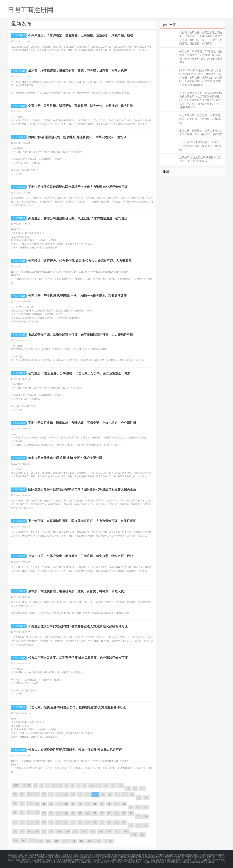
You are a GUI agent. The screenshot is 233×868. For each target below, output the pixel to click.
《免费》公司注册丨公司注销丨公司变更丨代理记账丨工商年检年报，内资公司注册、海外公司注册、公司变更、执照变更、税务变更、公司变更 (201, 38)
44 (66, 804)
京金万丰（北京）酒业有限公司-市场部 (152, 859)
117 (65, 841)
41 (44, 804)
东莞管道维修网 (80, 857)
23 (51, 795)
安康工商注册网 (31, 861)
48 (95, 804)
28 (87, 795)
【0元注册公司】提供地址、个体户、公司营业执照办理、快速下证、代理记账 (201, 146)
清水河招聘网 (208, 861)
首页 (16, 785)
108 (126, 832)
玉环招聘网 (184, 861)
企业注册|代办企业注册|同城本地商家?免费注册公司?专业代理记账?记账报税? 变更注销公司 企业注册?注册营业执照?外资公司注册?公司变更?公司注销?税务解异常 (201, 100)
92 (138, 825)
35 (139, 798)
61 (51, 813)
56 (15, 813)
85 (87, 822)
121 (98, 841)
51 (116, 804)
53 (131, 807)
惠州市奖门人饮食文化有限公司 (37, 859)
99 (51, 832)
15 (128, 788)
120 (90, 841)
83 (73, 822)
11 (99, 785)
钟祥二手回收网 (80, 861)
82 (66, 822)
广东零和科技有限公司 (203, 859)
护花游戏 (96, 855)
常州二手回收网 (95, 861)
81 (58, 822)
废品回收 (87, 855)
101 (67, 832)
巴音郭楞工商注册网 (181, 859)
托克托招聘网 (171, 861)
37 (15, 803)
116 (57, 841)
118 (73, 841)
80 (51, 822)
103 (84, 832)
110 (142, 835)
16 (135, 788)
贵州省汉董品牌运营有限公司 (170, 857)
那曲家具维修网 (25, 857)
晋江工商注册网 (140, 855)
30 (103, 795)
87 (102, 822)
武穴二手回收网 (111, 861)
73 (138, 816)
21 (37, 794)
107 (117, 832)
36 (146, 798)
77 (29, 822)
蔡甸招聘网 (121, 857)
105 (101, 832)
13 (113, 785)
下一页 (108, 841)
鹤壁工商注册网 (124, 855)
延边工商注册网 (171, 855)
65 (80, 813)
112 (24, 840)
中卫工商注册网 (109, 859)
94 (15, 832)
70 (116, 813)
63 (66, 813)
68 (102, 813)
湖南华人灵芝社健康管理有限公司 (69, 859)
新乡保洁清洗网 (107, 857)
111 (15, 840)
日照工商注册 (19, 35)
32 (117, 795)
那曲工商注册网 (187, 855)
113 (32, 840)
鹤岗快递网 (212, 855)
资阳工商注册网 (94, 859)
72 (131, 813)
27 (80, 795)
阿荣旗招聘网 (158, 861)
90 (124, 822)
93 (146, 825)
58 (29, 813)
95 (22, 832)
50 (109, 804)
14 (120, 785)
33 (124, 795)
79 (44, 822)
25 (66, 795)
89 (116, 822)
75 (15, 822)
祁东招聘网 (132, 857)
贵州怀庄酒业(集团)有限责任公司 (56, 861)
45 (73, 804)
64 (73, 813)
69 (109, 813)
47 (87, 804)
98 (44, 832)
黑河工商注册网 (156, 855)
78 (37, 822)
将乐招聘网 (195, 861)
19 (22, 794)
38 (22, 803)
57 (22, 813)
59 (37, 813)
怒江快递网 (201, 855)
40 (37, 804)
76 (22, 822)
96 (29, 832)
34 (132, 795)
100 (59, 832)
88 (109, 822)
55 (146, 807)
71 (124, 813)
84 (80, 822)
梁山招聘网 (39, 857)
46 (80, 804)
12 (106, 785)
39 (29, 803)
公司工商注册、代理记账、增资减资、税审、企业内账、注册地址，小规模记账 (201, 119)
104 (92, 832)
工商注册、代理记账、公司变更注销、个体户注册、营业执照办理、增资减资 (201, 132)
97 (37, 832)
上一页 (26, 785)
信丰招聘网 (93, 857)
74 (146, 816)
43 (58, 804)
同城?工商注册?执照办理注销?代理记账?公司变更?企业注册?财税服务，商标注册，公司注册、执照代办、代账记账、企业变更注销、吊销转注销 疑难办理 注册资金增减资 (201, 78)
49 (102, 804)
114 (40, 841)
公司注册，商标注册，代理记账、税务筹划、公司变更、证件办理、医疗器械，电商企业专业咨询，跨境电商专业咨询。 (201, 57)
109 (134, 835)
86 (95, 822)
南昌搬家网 (66, 857)
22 (44, 794)
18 (15, 794)
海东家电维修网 (53, 857)
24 (58, 795)
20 (29, 794)
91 (131, 825)
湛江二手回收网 (127, 861)
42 (51, 804)
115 (48, 841)
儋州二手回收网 (143, 861)
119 (81, 841)
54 (138, 807)
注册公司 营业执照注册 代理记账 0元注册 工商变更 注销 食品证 (200, 159)
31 (110, 795)
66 (87, 813)
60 (44, 813)
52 (124, 804)
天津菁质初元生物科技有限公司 (200, 857)
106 (109, 832)
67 (95, 813)
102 (76, 832)
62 (58, 813)
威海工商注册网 (125, 859)
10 (91, 785)
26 (73, 795)
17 (142, 788)
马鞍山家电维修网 (147, 857)
